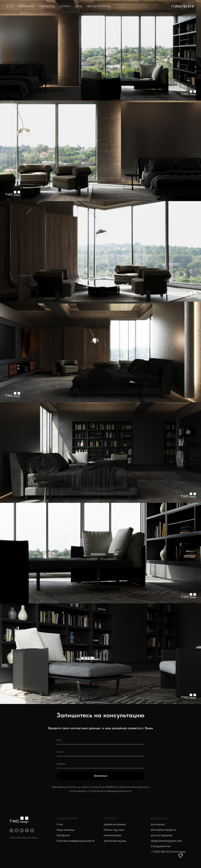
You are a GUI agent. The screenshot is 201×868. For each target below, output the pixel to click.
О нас (60, 824)
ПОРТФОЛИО (47, 6)
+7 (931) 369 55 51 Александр (168, 852)
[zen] (32, 831)
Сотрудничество (161, 846)
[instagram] (17, 831)
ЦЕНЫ (79, 6)
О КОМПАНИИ (26, 6)
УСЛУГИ (64, 6)
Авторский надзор (115, 841)
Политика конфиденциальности (75, 841)
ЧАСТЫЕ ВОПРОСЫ (99, 6)
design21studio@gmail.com (166, 841)
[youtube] (22, 831)
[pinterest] (27, 831)
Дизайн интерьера (115, 824)
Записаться (100, 776)
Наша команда (65, 830)
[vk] (11, 831)
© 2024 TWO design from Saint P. (24, 838)
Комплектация (112, 835)
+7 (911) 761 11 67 (183, 6)
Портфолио (63, 835)
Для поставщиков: (162, 835)
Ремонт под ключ (114, 830)
